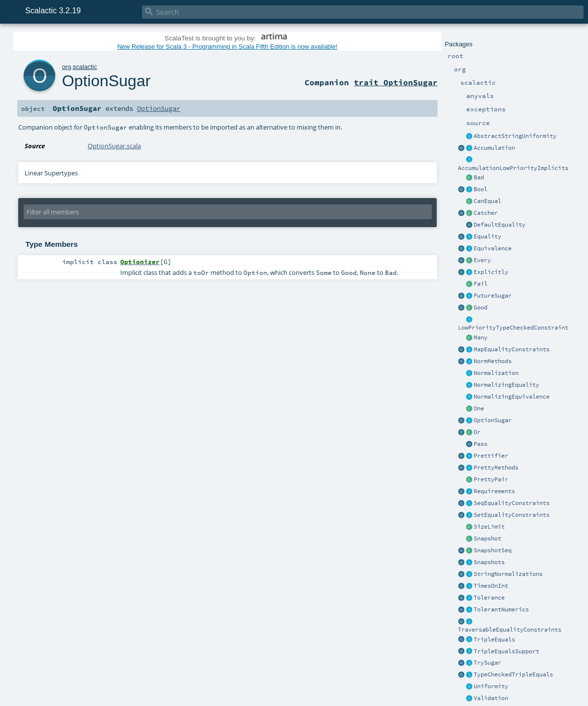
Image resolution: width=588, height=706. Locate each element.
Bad (479, 177)
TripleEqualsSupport (506, 651)
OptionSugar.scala (114, 146)
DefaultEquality (500, 225)
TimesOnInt (491, 586)
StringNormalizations (508, 574)
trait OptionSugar (396, 82)
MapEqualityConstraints (512, 349)
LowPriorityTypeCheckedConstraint (513, 328)
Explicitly (491, 272)
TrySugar (487, 663)
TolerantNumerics (501, 609)
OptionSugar (493, 420)
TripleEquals (494, 639)
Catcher (486, 213)
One (479, 408)
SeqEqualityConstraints (512, 503)
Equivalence (493, 248)
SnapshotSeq (493, 550)
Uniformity (491, 686)
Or (477, 432)
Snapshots (489, 562)
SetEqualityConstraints (512, 515)
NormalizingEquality (506, 385)
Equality (487, 236)
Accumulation (494, 148)
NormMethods (493, 361)
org (67, 67)
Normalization (496, 373)
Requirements (494, 491)
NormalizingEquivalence (512, 397)
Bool (481, 189)
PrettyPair (491, 479)
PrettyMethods (496, 468)
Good (481, 307)
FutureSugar (493, 296)
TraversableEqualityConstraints (510, 630)
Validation (491, 698)
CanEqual (487, 201)
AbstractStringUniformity (515, 136)
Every (482, 260)
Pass (481, 444)
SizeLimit (489, 527)
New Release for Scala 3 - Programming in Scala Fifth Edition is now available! (227, 47)
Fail (481, 284)
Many (481, 337)
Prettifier (491, 456)
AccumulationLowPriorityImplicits (513, 168)
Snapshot (487, 538)
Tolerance (489, 598)
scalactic (85, 67)
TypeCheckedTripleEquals (513, 674)
